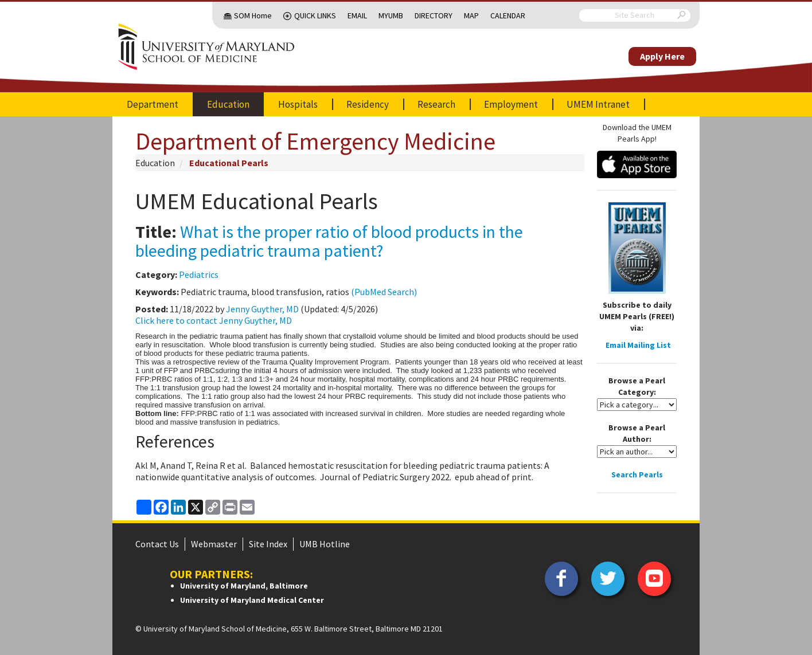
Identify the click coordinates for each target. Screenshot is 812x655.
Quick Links (315, 15)
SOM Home (253, 15)
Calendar (508, 15)
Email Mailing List (638, 345)
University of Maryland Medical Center (252, 600)
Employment (511, 104)
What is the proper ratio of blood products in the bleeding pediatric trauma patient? (329, 241)
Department (153, 104)
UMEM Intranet (598, 104)
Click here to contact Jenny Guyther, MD (214, 320)
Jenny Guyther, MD (262, 309)
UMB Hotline (325, 544)
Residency (368, 104)
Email (357, 15)
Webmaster (214, 544)
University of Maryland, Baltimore (244, 586)
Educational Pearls (229, 163)
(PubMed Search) (384, 292)
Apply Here (662, 56)
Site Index (268, 544)
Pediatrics (199, 274)
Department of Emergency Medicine (315, 141)
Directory (434, 15)
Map (471, 15)
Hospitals (298, 104)
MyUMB (391, 15)
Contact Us (157, 544)
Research (436, 104)
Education (228, 104)
